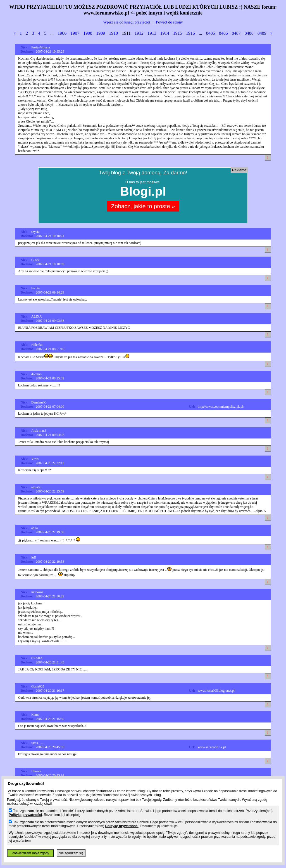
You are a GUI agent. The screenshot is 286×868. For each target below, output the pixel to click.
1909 (101, 33)
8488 (249, 33)
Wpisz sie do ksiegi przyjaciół (127, 22)
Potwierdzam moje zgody (30, 853)
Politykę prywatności (25, 815)
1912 (139, 33)
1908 (88, 33)
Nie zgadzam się (71, 853)
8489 (262, 33)
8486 (223, 33)
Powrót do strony (169, 22)
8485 (211, 33)
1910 (113, 33)
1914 (165, 33)
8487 (236, 33)
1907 (75, 33)
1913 (152, 33)
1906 (62, 33)
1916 (190, 33)
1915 (178, 33)
